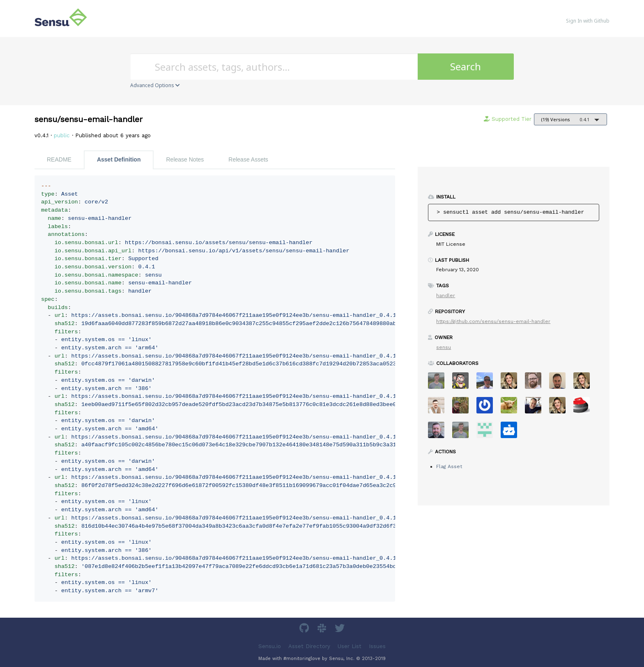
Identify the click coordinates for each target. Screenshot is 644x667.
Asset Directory (309, 646)
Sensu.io (270, 646)
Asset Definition (119, 159)
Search (466, 66)
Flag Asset (449, 466)
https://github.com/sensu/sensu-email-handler (493, 321)
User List (350, 646)
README (59, 159)
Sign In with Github (588, 21)
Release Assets (248, 159)
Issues (377, 646)
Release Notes (185, 159)
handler (446, 295)
